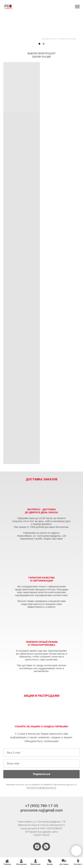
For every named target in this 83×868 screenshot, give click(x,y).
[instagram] (37, 847)
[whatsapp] (46, 847)
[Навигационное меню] (77, 7)
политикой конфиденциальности (41, 788)
